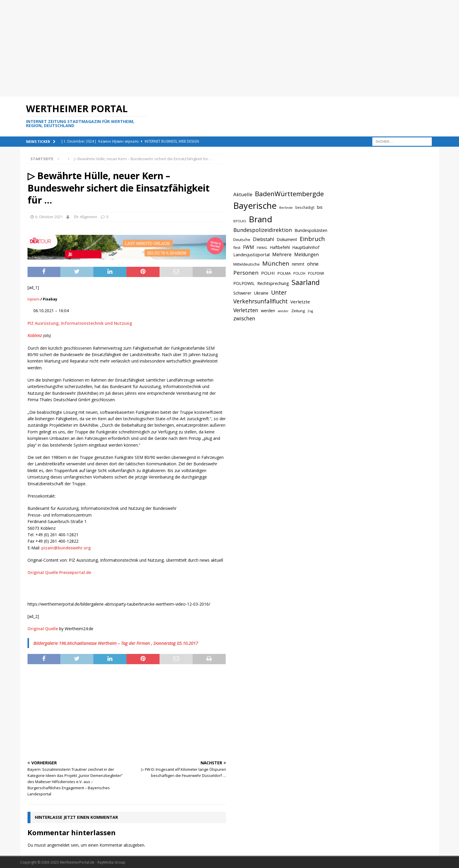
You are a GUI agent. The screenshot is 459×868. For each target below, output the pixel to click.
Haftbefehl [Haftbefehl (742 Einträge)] (280, 247)
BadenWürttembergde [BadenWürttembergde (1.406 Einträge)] (289, 194)
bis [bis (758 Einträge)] (320, 207)
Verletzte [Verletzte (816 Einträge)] (300, 302)
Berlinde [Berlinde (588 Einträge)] (286, 207)
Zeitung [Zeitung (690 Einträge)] (298, 311)
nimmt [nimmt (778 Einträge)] (298, 264)
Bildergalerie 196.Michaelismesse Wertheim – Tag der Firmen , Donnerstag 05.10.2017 (116, 643)
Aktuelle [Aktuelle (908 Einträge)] (243, 194)
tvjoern (34, 299)
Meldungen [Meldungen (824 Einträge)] (306, 254)
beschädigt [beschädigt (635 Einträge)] (305, 207)
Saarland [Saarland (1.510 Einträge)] (306, 282)
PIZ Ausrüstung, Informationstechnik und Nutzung (80, 323)
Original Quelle (43, 629)
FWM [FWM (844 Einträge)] (249, 247)
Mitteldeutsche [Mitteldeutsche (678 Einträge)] (246, 264)
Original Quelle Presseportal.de (59, 572)
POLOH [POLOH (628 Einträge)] (299, 273)
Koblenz (35, 335)
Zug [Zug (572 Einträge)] (310, 311)
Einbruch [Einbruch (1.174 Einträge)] (312, 239)
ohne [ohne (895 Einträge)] (313, 264)
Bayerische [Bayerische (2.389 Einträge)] (255, 206)
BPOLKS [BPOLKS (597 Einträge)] (240, 221)
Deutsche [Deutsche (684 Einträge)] (242, 240)
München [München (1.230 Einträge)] (276, 263)
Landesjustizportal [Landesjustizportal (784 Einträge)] (251, 254)
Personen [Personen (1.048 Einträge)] (246, 272)
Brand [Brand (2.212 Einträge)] (261, 219)
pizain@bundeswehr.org (66, 548)
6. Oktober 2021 (49, 217)
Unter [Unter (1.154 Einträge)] (279, 292)
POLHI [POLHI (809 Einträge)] (268, 273)
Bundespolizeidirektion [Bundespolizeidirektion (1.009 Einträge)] (263, 230)
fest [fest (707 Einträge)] (237, 247)
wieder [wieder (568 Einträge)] (283, 311)
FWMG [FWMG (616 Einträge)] (262, 248)
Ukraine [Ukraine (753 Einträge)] (261, 293)
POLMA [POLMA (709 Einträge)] (284, 273)
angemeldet (58, 845)
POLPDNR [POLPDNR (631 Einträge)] (316, 273)
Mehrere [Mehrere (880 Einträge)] (282, 254)
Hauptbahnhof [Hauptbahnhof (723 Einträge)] (306, 247)
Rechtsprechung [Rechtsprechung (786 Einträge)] (273, 283)
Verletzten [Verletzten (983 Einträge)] (246, 310)
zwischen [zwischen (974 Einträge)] (244, 318)
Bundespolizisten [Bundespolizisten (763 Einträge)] (311, 230)
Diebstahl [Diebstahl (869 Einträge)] (263, 239)
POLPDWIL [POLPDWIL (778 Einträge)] (244, 283)
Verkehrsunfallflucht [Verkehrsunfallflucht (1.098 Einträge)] (261, 301)
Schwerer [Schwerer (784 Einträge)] (242, 293)
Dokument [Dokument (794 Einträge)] (287, 239)
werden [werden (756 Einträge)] (268, 311)
